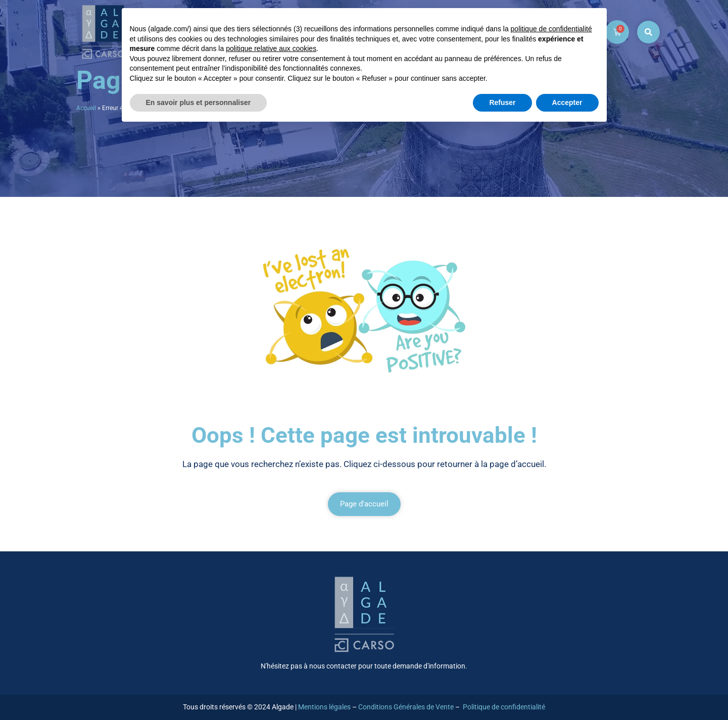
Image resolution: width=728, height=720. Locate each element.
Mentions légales (324, 707)
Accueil (86, 108)
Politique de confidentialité (504, 707)
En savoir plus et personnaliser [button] (199, 102)
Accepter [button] (567, 102)
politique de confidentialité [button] (551, 29)
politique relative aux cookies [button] (271, 48)
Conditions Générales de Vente (406, 707)
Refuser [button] (502, 102)
